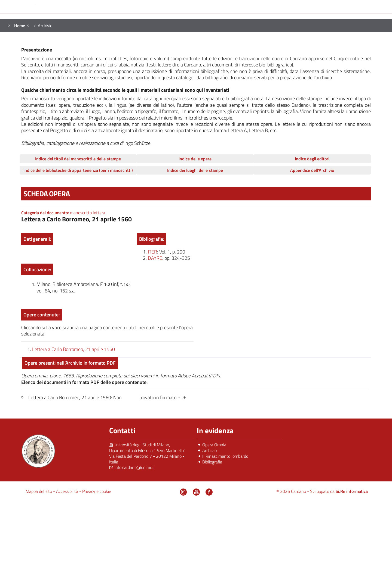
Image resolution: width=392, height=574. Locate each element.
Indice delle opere (195, 230)
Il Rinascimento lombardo (225, 527)
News (198, 83)
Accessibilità (68, 562)
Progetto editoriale (126, 74)
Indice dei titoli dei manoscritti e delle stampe (78, 230)
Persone (82, 74)
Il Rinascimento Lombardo (192, 74)
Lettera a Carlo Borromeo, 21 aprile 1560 (73, 420)
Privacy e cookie (97, 562)
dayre (155, 329)
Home (57, 74)
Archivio (293, 74)
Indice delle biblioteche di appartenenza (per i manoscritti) (78, 241)
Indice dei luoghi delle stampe (195, 241)
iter (152, 323)
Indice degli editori (312, 230)
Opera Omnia (252, 74)
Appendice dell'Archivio (312, 241)
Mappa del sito (39, 562)
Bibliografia (330, 74)
